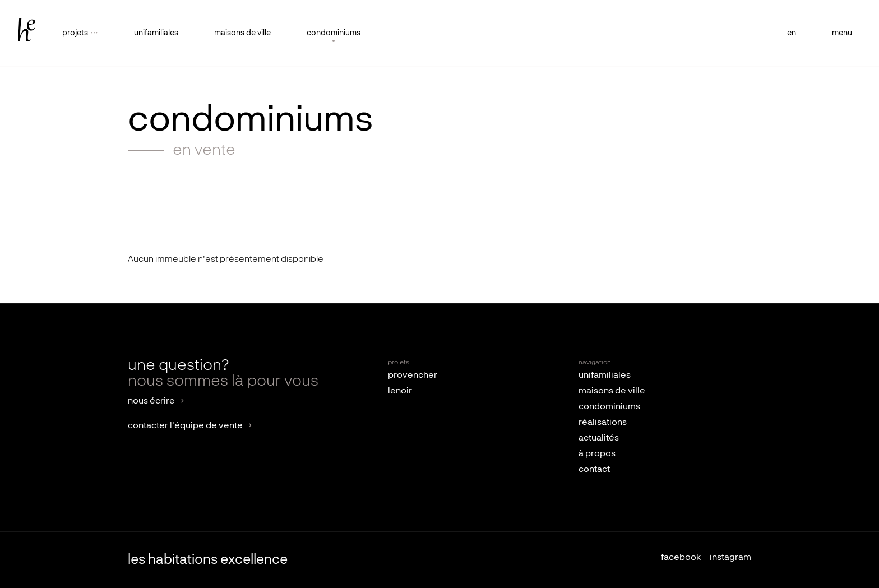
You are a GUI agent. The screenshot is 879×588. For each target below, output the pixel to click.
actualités (599, 438)
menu (842, 33)
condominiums (334, 33)
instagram (730, 558)
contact (594, 470)
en (792, 33)
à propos (597, 454)
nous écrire (151, 401)
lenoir (400, 391)
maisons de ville (242, 33)
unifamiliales (156, 33)
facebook (681, 558)
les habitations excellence (208, 560)
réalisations (603, 423)
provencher (413, 376)
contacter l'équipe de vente (185, 426)
